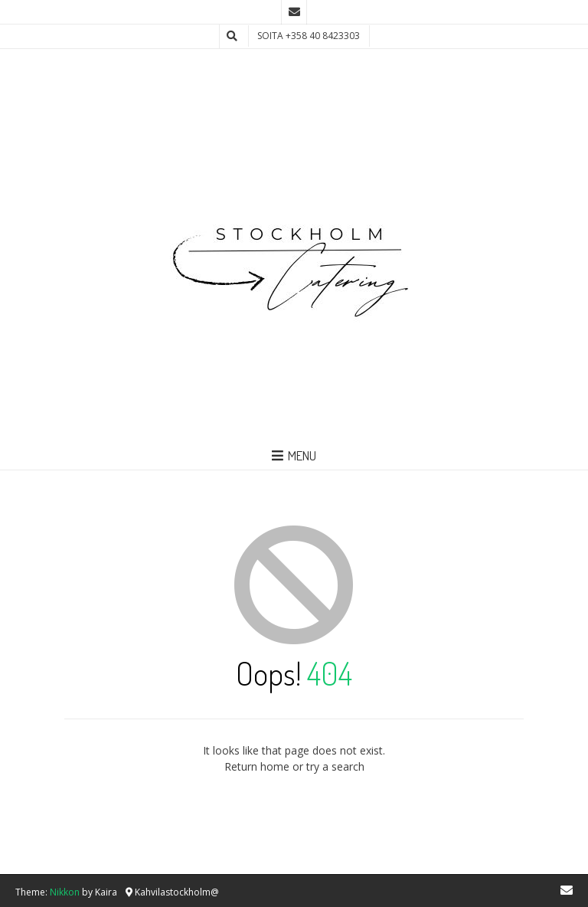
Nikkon (65, 892)
